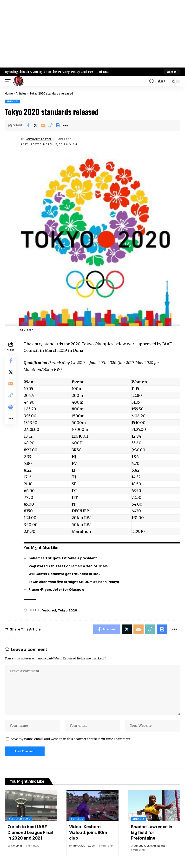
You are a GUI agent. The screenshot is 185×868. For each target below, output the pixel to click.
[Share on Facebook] (28, 125)
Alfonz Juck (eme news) (150, 846)
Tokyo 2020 (67, 610)
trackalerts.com (84, 846)
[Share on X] (36, 125)
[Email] (43, 125)
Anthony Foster (39, 139)
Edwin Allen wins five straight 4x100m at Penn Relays (74, 582)
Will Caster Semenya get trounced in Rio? (64, 574)
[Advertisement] (92, 34)
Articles (21, 93)
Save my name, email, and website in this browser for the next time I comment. (71, 739)
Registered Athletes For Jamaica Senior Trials (68, 566)
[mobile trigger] (9, 81)
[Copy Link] (51, 125)
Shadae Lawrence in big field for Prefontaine (152, 832)
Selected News (20, 819)
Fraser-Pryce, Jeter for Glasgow (56, 589)
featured (49, 610)
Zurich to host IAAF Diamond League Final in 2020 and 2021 (30, 832)
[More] (66, 125)
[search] (152, 81)
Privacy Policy (69, 72)
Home (9, 93)
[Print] (58, 125)
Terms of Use (98, 72)
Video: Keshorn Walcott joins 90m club (88, 832)
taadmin (17, 846)
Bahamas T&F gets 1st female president (63, 558)
